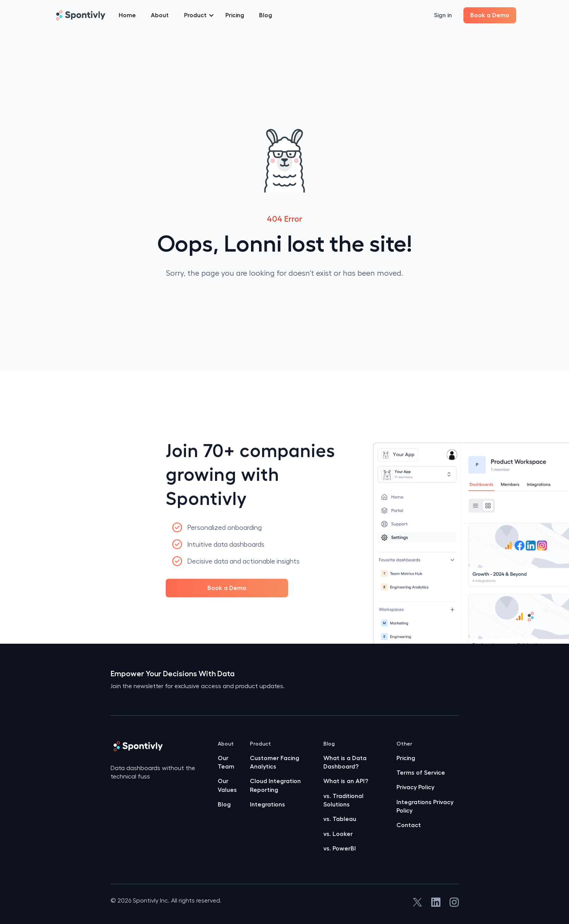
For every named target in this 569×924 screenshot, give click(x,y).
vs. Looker (338, 834)
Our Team (226, 762)
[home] (80, 15)
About (160, 15)
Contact (409, 825)
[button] (199, 15)
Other (404, 744)
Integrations (267, 805)
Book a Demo (490, 15)
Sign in (443, 15)
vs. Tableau (340, 819)
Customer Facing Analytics (275, 762)
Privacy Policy (415, 787)
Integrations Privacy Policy (425, 806)
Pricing (235, 15)
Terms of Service (421, 773)
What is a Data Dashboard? (345, 762)
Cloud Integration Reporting (275, 785)
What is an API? (346, 781)
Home (127, 15)
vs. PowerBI (340, 849)
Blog (266, 15)
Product (260, 744)
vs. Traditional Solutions (343, 800)
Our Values (227, 785)
